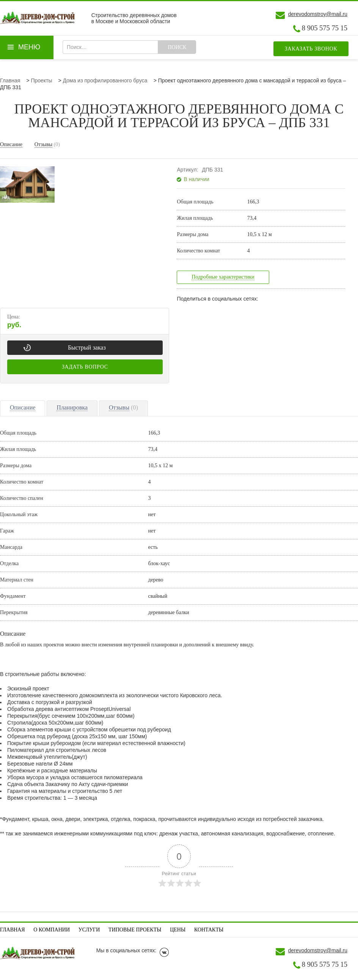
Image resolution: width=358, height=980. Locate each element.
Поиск (177, 47)
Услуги (89, 930)
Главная (13, 930)
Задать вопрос (85, 367)
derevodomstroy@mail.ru (318, 14)
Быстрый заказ (87, 347)
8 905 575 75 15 (325, 28)
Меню (29, 47)
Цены (178, 930)
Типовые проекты (135, 930)
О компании (52, 930)
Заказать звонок (311, 49)
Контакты (209, 930)
